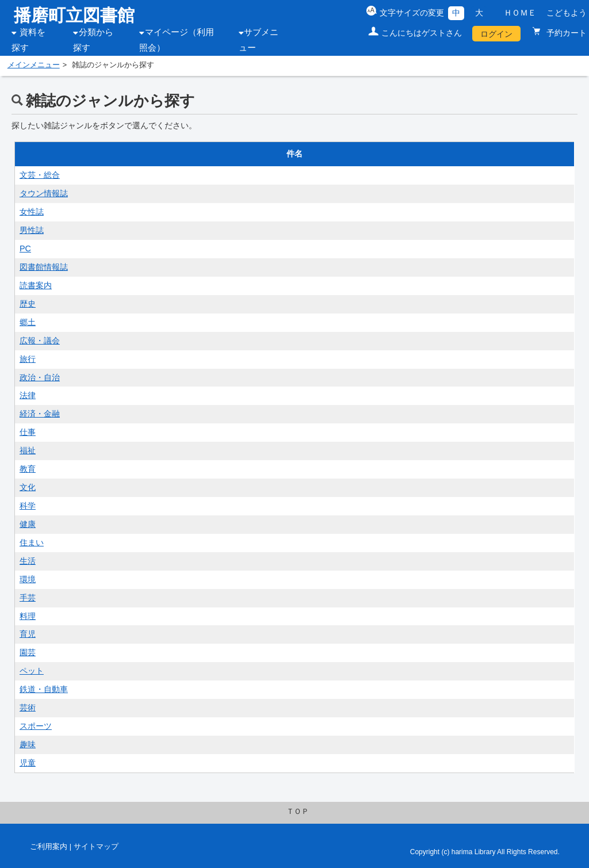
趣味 (28, 744)
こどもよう (567, 13)
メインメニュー (34, 65)
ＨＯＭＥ (520, 13)
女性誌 (32, 212)
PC (25, 248)
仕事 (28, 432)
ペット (32, 671)
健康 (28, 524)
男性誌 (32, 230)
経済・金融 (40, 414)
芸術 (28, 708)
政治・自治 (40, 377)
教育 (28, 469)
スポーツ (36, 726)
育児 (28, 634)
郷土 (28, 322)
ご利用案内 (49, 847)
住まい (32, 542)
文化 (28, 487)
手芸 (28, 598)
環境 (28, 579)
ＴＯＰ (298, 812)
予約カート (565, 33)
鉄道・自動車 (44, 689)
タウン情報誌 (44, 193)
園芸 (28, 652)
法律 (28, 395)
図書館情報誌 (44, 267)
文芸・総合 (40, 175)
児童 (28, 763)
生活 (28, 561)
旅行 (28, 359)
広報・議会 (40, 341)
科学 (28, 506)
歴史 (28, 304)
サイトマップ (96, 847)
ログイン (496, 34)
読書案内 (36, 285)
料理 (28, 616)
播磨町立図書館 (74, 15)
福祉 (28, 450)
